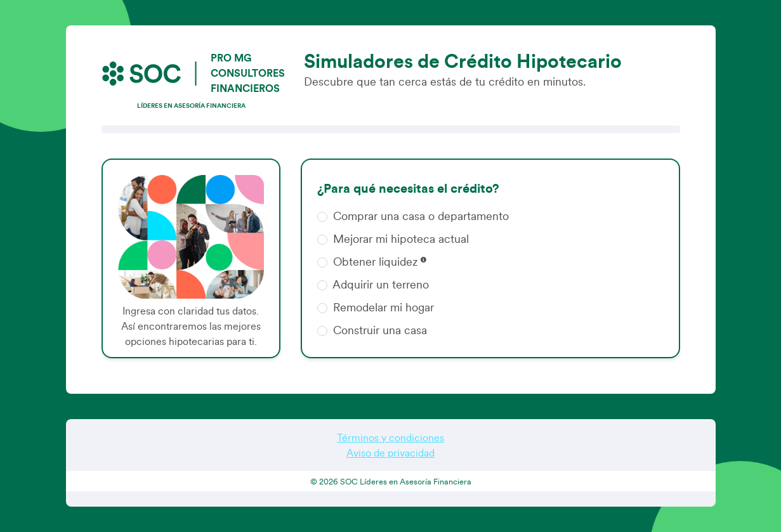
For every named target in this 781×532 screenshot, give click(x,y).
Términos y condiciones (390, 438)
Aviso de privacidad (390, 453)
